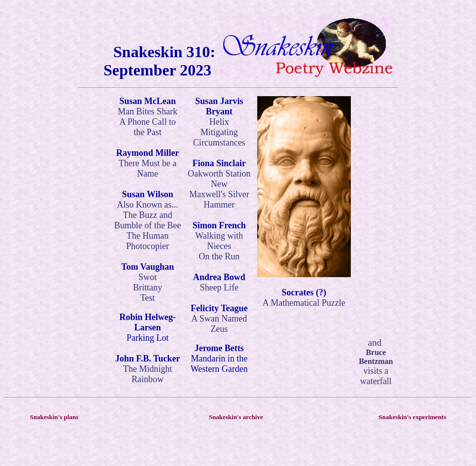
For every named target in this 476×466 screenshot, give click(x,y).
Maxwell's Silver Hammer (219, 199)
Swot (148, 277)
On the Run (219, 256)
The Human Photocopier (148, 241)
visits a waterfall (376, 376)
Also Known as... (148, 205)
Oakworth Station (219, 174)
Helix (219, 122)
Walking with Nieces (219, 241)
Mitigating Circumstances (219, 137)
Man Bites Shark (148, 111)
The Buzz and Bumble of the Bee (148, 220)
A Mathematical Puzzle (304, 303)
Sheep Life (219, 287)
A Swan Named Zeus (219, 324)
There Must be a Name (148, 168)
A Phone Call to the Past (148, 127)
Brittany (148, 287)
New (219, 184)
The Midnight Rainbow (148, 374)
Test (148, 298)
